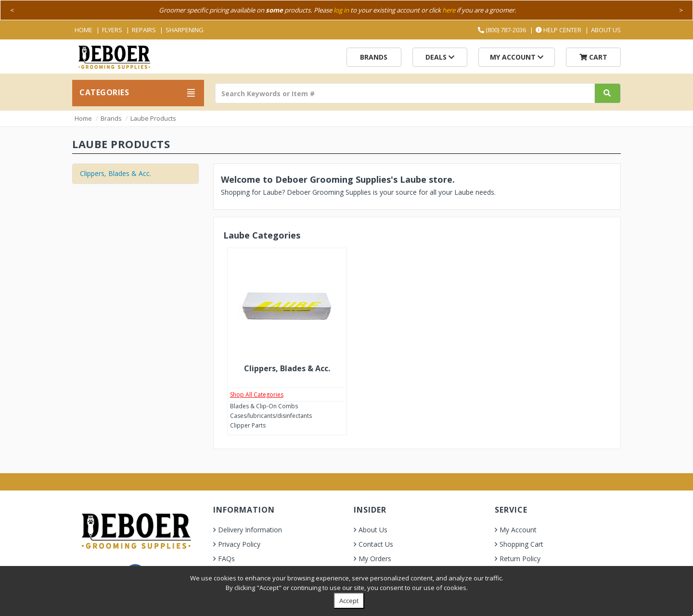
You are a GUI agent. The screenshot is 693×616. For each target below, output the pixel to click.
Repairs (144, 30)
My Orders (375, 559)
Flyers (112, 30)
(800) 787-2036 (502, 30)
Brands (374, 57)
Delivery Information (250, 530)
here (449, 10)
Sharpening (185, 30)
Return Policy (520, 559)
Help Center (558, 30)
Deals (440, 57)
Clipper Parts (248, 425)
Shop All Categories (257, 395)
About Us (606, 30)
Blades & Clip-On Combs (264, 406)
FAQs (226, 559)
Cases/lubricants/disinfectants (271, 416)
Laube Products (153, 118)
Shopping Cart (521, 544)
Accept (349, 601)
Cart (593, 57)
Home (83, 30)
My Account (517, 57)
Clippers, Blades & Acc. (115, 173)
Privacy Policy (239, 544)
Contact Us (376, 544)
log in (341, 10)
